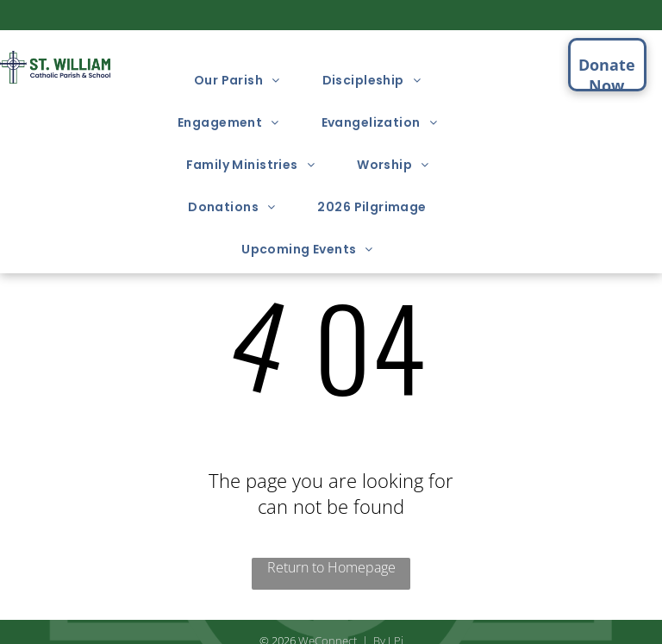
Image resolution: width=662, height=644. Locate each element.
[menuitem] (244, 81)
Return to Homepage (331, 567)
